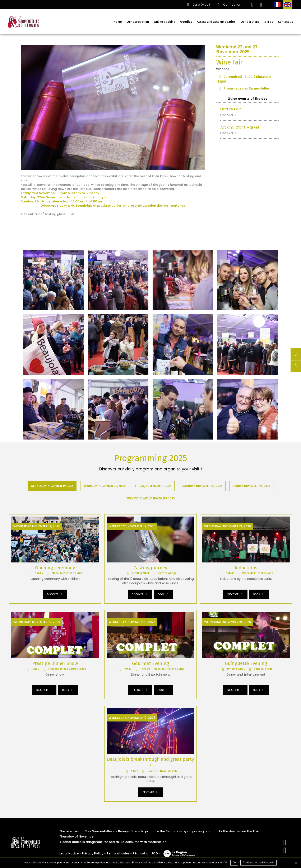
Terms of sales (118, 854)
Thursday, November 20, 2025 (104, 486)
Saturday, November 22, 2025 (202, 486)
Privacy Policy (93, 854)
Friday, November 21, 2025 (153, 486)
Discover (229, 115)
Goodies (186, 22)
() (198, 5)
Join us (268, 22)
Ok (234, 862)
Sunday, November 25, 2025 (252, 486)
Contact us (285, 22)
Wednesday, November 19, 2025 (52, 486)
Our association (138, 22)
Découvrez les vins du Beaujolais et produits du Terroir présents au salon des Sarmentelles (113, 206)
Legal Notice (69, 854)
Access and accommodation (216, 22)
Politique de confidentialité (258, 862)
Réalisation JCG (145, 854)
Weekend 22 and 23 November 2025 (150, 499)
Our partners (250, 22)
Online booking (165, 22)
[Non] (296, 863)
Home (118, 22)
